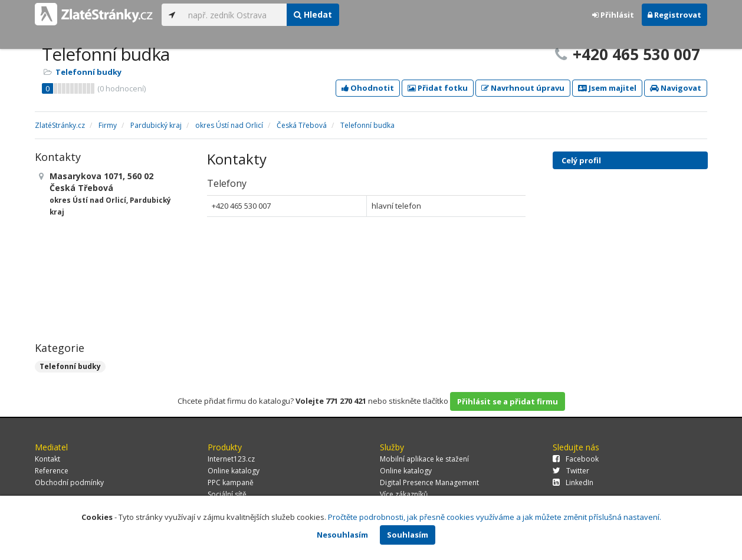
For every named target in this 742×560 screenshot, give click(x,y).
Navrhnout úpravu (523, 88)
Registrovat (674, 15)
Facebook (576, 459)
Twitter (571, 471)
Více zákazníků (404, 494)
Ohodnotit (368, 88)
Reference (52, 471)
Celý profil (581, 160)
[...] (234, 15)
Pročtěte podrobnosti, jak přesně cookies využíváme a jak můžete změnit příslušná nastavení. (495, 517)
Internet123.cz (231, 459)
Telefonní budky (88, 72)
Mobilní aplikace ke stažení (424, 459)
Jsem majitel (607, 88)
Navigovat (676, 88)
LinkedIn (573, 482)
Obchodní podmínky (69, 482)
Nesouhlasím (342, 535)
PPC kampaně (231, 482)
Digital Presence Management (429, 482)
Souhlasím (408, 535)
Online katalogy (234, 471)
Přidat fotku (438, 88)
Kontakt (47, 459)
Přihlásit (613, 15)
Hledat (313, 14)
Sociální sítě (227, 494)
